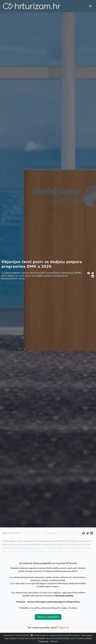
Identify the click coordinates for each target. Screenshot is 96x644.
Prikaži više (44, 641)
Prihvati (54, 641)
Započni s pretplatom (48, 617)
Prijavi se (63, 628)
